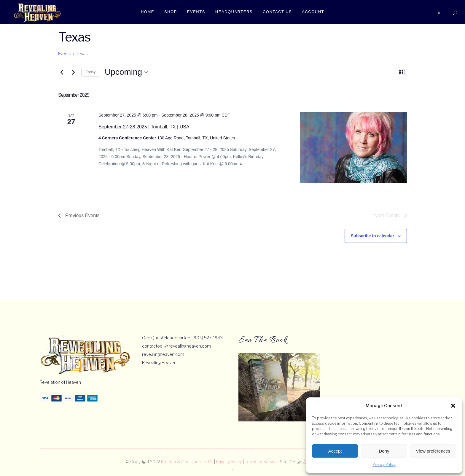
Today (91, 72)
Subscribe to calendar (372, 236)
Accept (335, 451)
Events (65, 54)
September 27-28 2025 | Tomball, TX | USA (144, 127)
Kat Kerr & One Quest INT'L (187, 462)
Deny (384, 451)
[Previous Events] (62, 72)
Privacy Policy (384, 465)
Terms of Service (261, 462)
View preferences (433, 451)
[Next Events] (73, 72)
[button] (453, 406)
